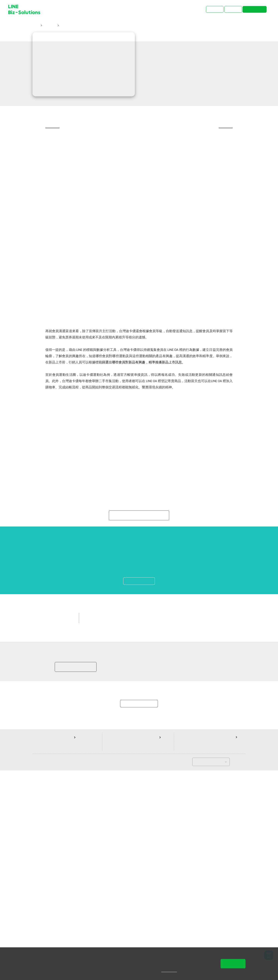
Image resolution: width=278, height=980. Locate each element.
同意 (233, 964)
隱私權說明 (172, 971)
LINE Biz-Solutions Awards (104, 806)
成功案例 (49, 26)
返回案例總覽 (139, 910)
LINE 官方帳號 (96, 814)
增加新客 (185, 806)
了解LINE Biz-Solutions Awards (139, 691)
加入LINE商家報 (75, 868)
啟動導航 (139, 769)
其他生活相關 (163, 806)
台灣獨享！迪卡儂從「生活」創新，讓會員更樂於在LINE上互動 (104, 26)
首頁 (36, 26)
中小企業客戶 (138, 806)
